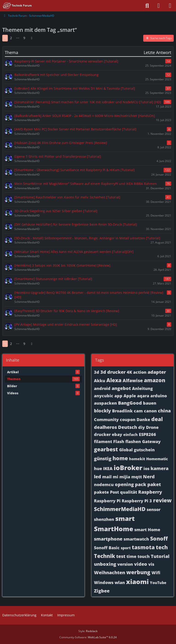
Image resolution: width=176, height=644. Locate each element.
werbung (138, 572)
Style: (88, 631)
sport (126, 548)
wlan (120, 582)
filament (103, 441)
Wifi (156, 573)
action (140, 372)
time (131, 556)
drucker (102, 434)
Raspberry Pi (107, 501)
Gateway (151, 441)
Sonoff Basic (107, 548)
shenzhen (104, 519)
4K (129, 372)
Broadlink (122, 411)
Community (106, 419)
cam (138, 411)
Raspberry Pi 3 (137, 501)
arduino (159, 396)
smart (125, 518)
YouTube (158, 583)
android (102, 388)
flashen (133, 441)
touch (144, 556)
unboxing (105, 564)
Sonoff (159, 538)
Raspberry (150, 492)
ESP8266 (147, 434)
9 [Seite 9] (24, 38)
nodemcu (104, 484)
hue (98, 468)
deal (157, 419)
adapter (157, 372)
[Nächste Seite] (32, 38)
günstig (103, 459)
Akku (100, 381)
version (125, 564)
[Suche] (147, 6)
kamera (159, 468)
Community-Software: (88, 637)
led (98, 477)
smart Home (147, 530)
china (164, 411)
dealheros (105, 427)
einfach (131, 435)
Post (114, 492)
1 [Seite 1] (5, 38)
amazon (155, 380)
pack (141, 484)
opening (124, 484)
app (118, 396)
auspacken (105, 403)
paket (154, 484)
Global (126, 450)
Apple (130, 396)
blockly (102, 411)
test (121, 556)
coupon (128, 419)
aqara (143, 396)
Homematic (157, 459)
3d (97, 372)
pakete (101, 492)
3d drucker (113, 372)
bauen (150, 403)
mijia (125, 477)
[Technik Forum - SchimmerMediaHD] (17, 6)
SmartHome (114, 529)
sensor (154, 509)
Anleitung (142, 388)
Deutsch (128, 427)
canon (150, 411)
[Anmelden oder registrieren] (159, 6)
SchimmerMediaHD (120, 509)
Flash (119, 441)
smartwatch (136, 539)
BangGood (130, 403)
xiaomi (137, 582)
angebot (121, 388)
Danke (143, 419)
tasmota (143, 547)
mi (115, 477)
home (120, 458)
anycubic (104, 396)
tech (162, 547)
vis (151, 564)
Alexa (114, 380)
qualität (129, 492)
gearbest (106, 449)
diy (142, 427)
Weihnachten (110, 572)
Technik (104, 556)
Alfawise (133, 380)
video (141, 564)
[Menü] (170, 6)
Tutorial (160, 556)
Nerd (149, 477)
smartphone (108, 539)
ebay (117, 434)
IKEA (108, 468)
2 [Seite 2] (11, 38)
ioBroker (128, 468)
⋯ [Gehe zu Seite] (18, 38)
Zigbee (102, 591)
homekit (137, 459)
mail (107, 477)
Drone (152, 427)
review (162, 500)
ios (146, 468)
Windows (104, 582)
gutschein (144, 450)
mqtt (137, 477)
